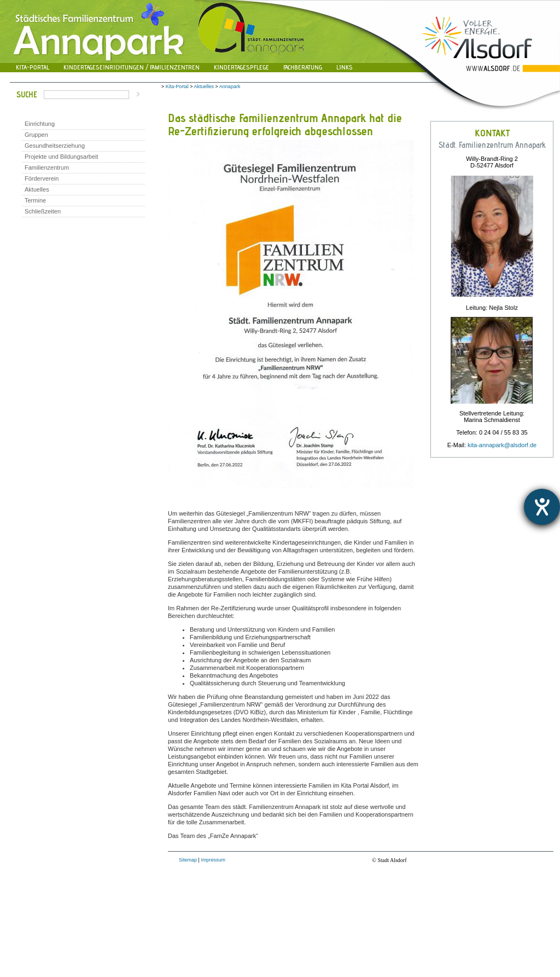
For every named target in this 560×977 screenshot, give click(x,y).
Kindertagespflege (241, 67)
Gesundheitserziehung (55, 146)
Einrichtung (40, 124)
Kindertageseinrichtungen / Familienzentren (132, 67)
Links (345, 67)
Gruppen (36, 135)
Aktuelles (37, 189)
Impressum (213, 860)
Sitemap (188, 860)
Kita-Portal (33, 67)
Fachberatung (303, 67)
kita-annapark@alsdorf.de (502, 445)
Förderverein (42, 178)
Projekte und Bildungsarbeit (62, 157)
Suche (27, 94)
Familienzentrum (47, 167)
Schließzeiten (43, 211)
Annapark (230, 86)
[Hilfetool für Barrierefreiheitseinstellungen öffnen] (542, 507)
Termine (35, 200)
